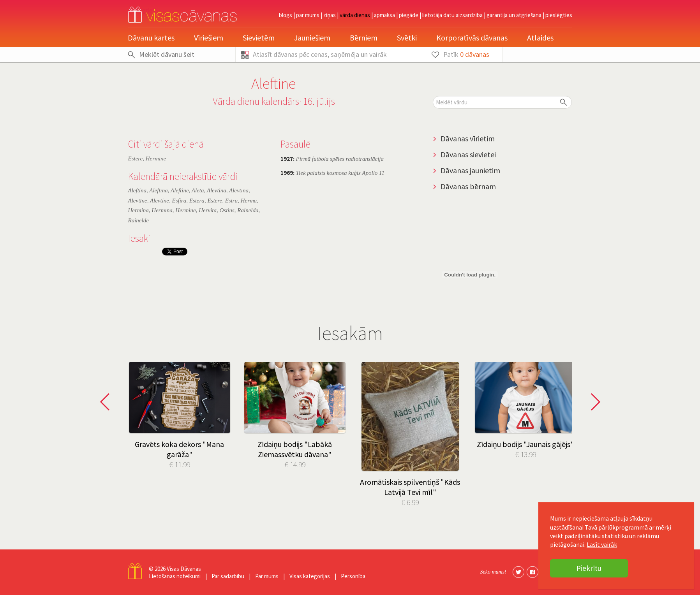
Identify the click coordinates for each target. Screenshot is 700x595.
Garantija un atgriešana (514, 15)
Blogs (286, 15)
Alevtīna (239, 190)
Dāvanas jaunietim (470, 170)
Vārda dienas (355, 15)
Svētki (407, 38)
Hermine (186, 210)
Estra (232, 201)
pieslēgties (559, 15)
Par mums (308, 15)
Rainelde (138, 220)
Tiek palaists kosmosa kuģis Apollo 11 (332, 173)
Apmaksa (384, 15)
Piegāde (409, 15)
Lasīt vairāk (602, 544)
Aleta (198, 190)
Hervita (208, 210)
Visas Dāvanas (184, 569)
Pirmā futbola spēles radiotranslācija (332, 159)
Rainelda (248, 210)
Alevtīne (138, 201)
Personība (353, 576)
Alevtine (160, 201)
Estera (197, 201)
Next (593, 402)
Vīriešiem (209, 38)
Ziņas (330, 15)
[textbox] (502, 102)
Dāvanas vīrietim (468, 138)
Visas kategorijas (310, 576)
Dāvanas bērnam (468, 186)
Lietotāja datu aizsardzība (452, 15)
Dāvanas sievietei (468, 154)
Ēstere (215, 201)
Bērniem (364, 38)
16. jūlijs (319, 101)
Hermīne (156, 158)
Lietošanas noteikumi (175, 576)
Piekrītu (589, 568)
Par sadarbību (228, 576)
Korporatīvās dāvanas (472, 38)
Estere (136, 158)
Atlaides (540, 38)
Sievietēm (259, 38)
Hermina (138, 210)
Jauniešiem (312, 38)
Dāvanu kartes (151, 38)
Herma (249, 201)
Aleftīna (159, 190)
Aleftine (180, 190)
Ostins (227, 210)
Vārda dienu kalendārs (256, 101)
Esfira (179, 201)
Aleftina (138, 190)
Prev (107, 402)
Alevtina (217, 190)
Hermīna (162, 210)
